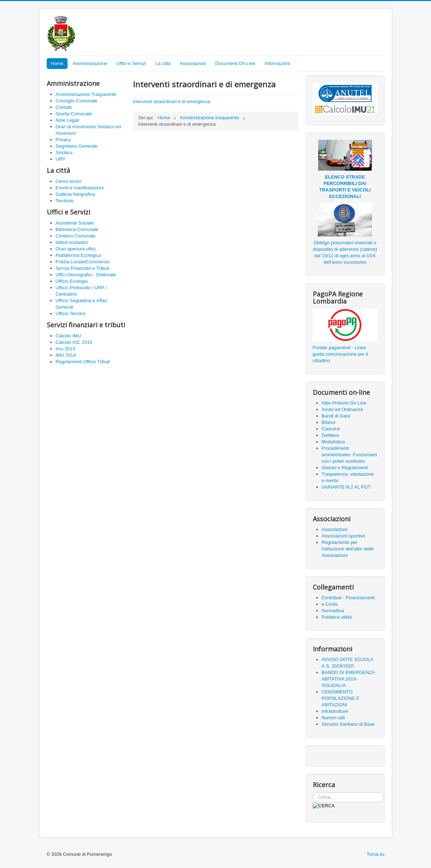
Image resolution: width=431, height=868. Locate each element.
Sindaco (64, 153)
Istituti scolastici (72, 242)
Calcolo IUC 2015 (74, 342)
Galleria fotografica (75, 194)
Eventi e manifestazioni (80, 188)
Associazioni (193, 63)
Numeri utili (333, 718)
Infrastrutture (335, 711)
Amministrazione (90, 63)
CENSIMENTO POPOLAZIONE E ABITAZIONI (341, 698)
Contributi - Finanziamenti (348, 598)
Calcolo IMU (68, 336)
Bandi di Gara (336, 416)
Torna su (376, 854)
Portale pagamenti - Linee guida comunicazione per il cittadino (340, 354)
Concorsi (331, 429)
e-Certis (330, 604)
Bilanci (329, 422)
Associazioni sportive (343, 536)
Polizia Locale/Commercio (83, 262)
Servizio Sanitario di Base (348, 724)
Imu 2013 (65, 349)
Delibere (330, 435)
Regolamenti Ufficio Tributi (83, 362)
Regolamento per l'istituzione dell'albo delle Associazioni (348, 549)
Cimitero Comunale (76, 236)
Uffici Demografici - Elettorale (86, 275)
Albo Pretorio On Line (344, 403)
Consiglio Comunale (77, 101)
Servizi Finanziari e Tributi (82, 268)
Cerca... (313, 792)
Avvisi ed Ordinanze (342, 409)
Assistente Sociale (75, 223)
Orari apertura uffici (76, 249)
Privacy (63, 140)
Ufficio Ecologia (72, 281)
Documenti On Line (235, 63)
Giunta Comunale (74, 114)
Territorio (65, 201)
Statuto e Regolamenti (345, 468)
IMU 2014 (66, 355)
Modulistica (333, 442)
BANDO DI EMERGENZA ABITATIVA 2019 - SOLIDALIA (348, 679)
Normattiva (333, 611)
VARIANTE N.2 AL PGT (346, 487)
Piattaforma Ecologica (78, 255)
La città (163, 63)
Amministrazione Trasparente (86, 94)
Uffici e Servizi (131, 63)
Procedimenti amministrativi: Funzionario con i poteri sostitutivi (350, 455)
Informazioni (277, 63)
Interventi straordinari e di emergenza (172, 101)
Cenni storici (69, 181)
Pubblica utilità (337, 617)
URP (61, 159)
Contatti (64, 107)
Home (57, 63)
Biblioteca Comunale (77, 229)
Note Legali (68, 120)
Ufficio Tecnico (71, 313)
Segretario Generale (77, 146)
